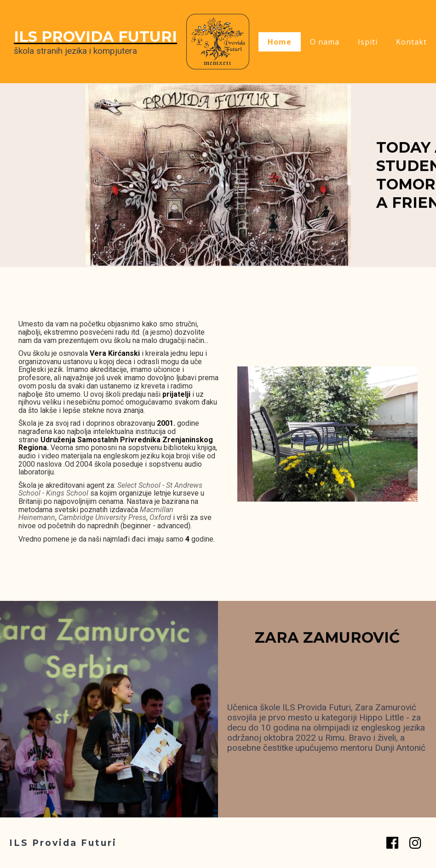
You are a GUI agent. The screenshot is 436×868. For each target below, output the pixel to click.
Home (280, 42)
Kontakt (411, 42)
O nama (325, 42)
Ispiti (368, 42)
